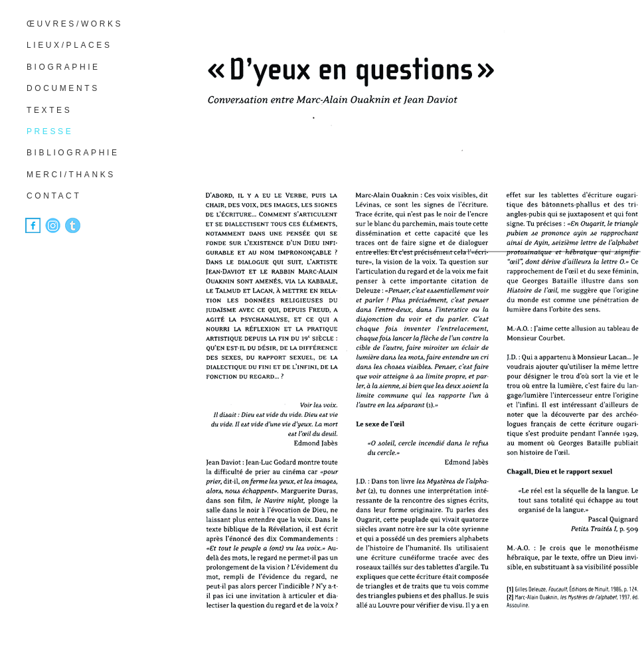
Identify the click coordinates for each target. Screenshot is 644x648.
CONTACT (54, 196)
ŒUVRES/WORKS (75, 24)
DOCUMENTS (63, 88)
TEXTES (49, 110)
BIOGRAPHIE (63, 67)
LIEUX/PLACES (69, 45)
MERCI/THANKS (71, 175)
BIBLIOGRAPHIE (73, 153)
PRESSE (50, 131)
